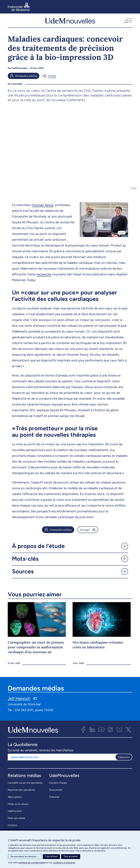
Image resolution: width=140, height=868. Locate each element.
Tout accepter (71, 856)
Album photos (15, 800)
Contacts (12, 828)
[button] (128, 22)
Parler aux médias (17, 821)
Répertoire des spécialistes (21, 793)
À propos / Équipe (58, 786)
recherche (44, 277)
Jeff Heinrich (19, 701)
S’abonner (54, 800)
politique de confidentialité (32, 863)
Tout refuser (51, 856)
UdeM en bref (15, 814)
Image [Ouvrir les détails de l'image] (134, 191)
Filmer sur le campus (18, 807)
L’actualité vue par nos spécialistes (25, 786)
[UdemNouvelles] (70, 22)
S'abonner (124, 760)
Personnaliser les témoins (25, 857)
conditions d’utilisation (64, 863)
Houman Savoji (42, 208)
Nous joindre (56, 793)
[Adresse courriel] (61, 760)
